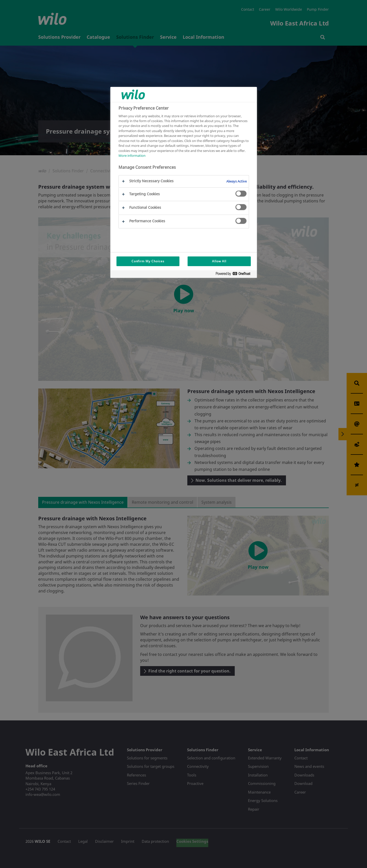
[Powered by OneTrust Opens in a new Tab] (235, 275)
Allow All (219, 261)
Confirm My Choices (148, 261)
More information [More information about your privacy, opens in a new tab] (132, 156)
